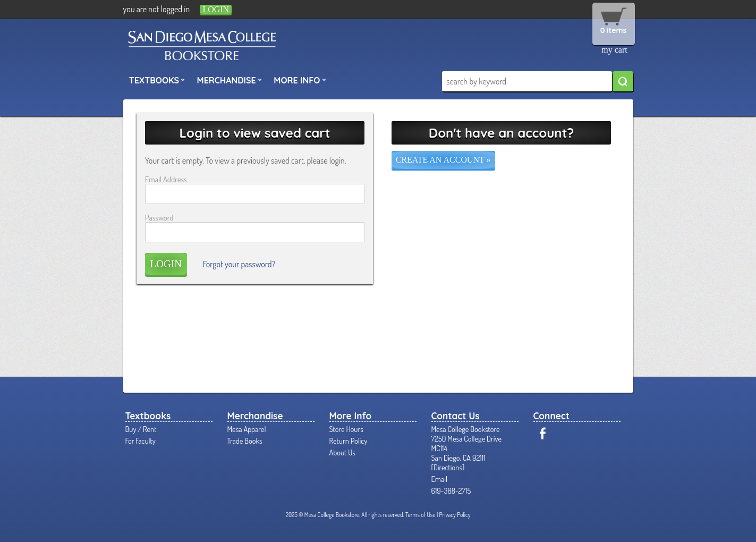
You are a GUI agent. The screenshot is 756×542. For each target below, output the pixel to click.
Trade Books (245, 441)
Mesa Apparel (247, 429)
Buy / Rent (141, 429)
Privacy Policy (455, 515)
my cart (614, 50)
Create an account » (443, 160)
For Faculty (141, 441)
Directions (448, 467)
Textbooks (157, 80)
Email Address (166, 179)
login (216, 9)
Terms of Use (421, 515)
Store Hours (346, 429)
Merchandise (230, 80)
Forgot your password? (239, 264)
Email (440, 479)
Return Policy (349, 441)
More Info (300, 80)
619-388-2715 (451, 490)
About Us (342, 452)
